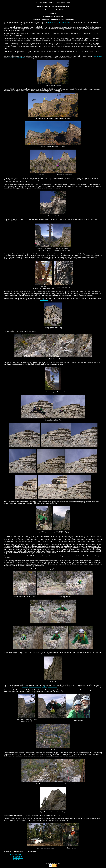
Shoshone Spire (52, 22)
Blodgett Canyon (64, 22)
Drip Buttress (98, 56)
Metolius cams (44, 300)
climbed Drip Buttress (20, 58)
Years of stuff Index (18, 856)
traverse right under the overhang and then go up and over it (39, 687)
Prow (10, 58)
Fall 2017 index (18, 858)
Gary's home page (16, 855)
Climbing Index (17, 860)
